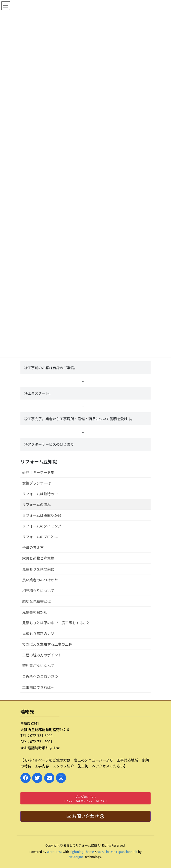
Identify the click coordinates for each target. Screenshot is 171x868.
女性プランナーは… (38, 483)
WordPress (54, 852)
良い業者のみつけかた (40, 580)
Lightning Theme (82, 852)
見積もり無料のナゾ (38, 633)
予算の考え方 (33, 547)
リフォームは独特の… (40, 494)
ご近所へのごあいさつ (40, 676)
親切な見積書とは (36, 601)
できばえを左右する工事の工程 (47, 644)
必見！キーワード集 (38, 472)
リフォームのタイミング (42, 526)
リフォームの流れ (36, 504)
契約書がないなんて (38, 666)
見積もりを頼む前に (38, 569)
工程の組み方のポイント (42, 655)
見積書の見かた (35, 612)
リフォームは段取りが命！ (44, 515)
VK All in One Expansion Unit (118, 852)
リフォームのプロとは (40, 537)
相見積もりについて (38, 590)
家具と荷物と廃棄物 (38, 558)
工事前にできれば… (38, 687)
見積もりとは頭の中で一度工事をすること (56, 623)
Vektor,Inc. (77, 857)
